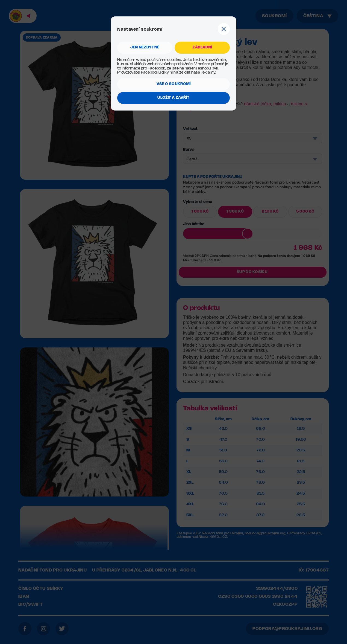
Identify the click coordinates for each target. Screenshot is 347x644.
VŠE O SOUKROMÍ (174, 84)
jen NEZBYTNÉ (145, 47)
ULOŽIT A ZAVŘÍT (173, 98)
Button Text (224, 29)
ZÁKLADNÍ (202, 47)
